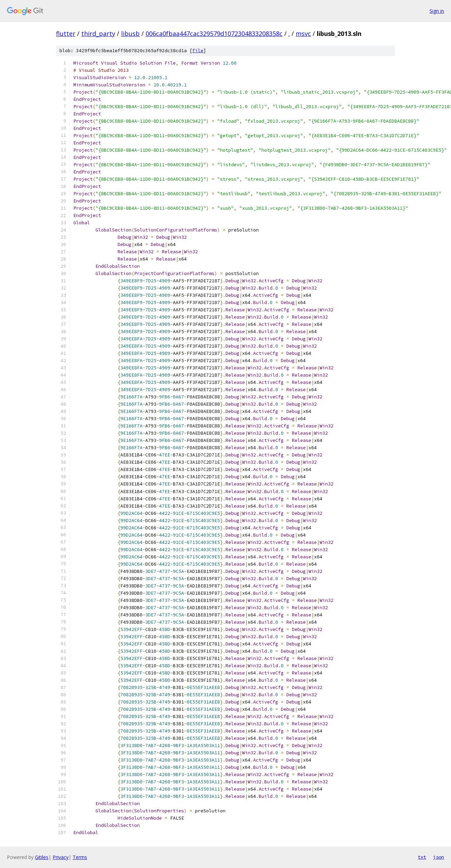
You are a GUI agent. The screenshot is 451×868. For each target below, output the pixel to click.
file (198, 51)
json (439, 857)
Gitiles (42, 857)
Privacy (61, 857)
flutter (66, 34)
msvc (303, 34)
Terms (80, 857)
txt (422, 857)
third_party (98, 34)
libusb (130, 34)
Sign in (437, 11)
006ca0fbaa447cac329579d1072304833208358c (214, 34)
